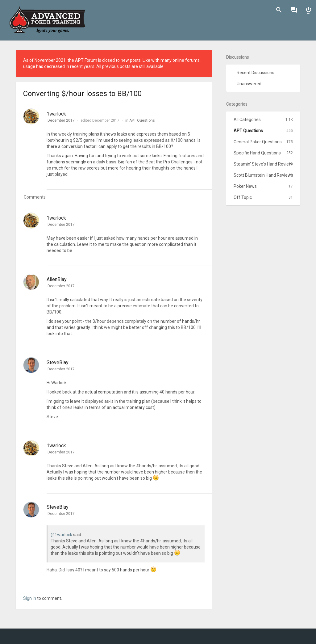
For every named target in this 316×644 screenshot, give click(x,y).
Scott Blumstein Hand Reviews (263, 175)
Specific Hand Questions (263, 153)
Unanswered (249, 84)
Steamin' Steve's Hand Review (263, 164)
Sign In (309, 10)
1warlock (56, 114)
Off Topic (263, 197)
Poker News (263, 186)
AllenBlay (57, 279)
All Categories (263, 120)
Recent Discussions (256, 73)
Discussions (294, 10)
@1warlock (61, 535)
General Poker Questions (263, 142)
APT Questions (142, 120)
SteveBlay (58, 362)
